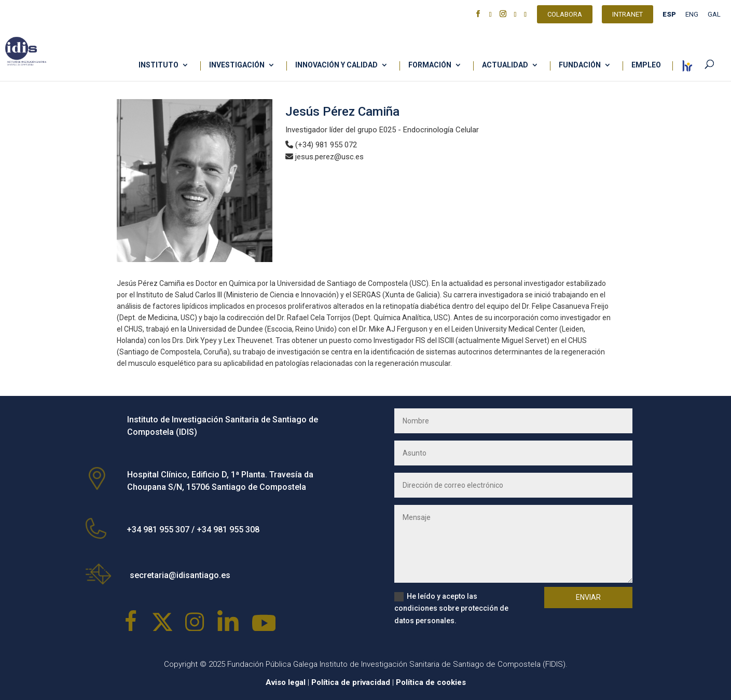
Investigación (237, 65)
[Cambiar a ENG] (692, 17)
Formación (430, 65)
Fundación (580, 65)
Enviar (588, 597)
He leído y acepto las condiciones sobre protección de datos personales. (451, 609)
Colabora (565, 16)
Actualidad (505, 65)
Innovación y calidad (336, 65)
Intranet (627, 16)
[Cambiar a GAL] (714, 17)
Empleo (646, 65)
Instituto (158, 65)
